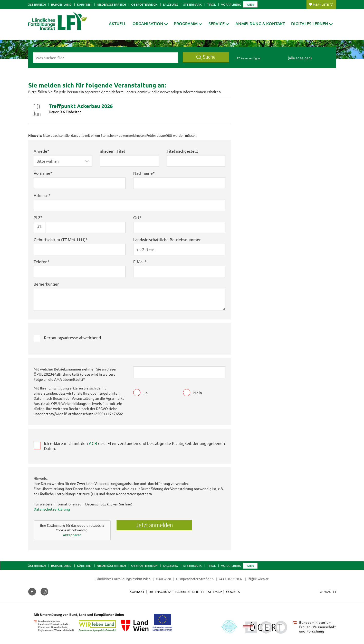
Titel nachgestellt (182, 151)
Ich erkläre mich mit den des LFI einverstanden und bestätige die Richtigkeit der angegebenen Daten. (134, 446)
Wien (250, 4)
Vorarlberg (231, 4)
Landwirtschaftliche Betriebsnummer (167, 239)
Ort (136, 217)
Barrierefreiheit (190, 592)
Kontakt (137, 592)
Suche (206, 57)
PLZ (37, 217)
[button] (150, 23)
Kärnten (84, 4)
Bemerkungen (47, 284)
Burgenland (61, 4)
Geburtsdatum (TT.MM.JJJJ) (60, 239)
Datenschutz (160, 592)
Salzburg (170, 4)
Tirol (211, 4)
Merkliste (323, 4)
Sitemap (215, 592)
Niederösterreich (111, 4)
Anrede (40, 151)
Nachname (143, 173)
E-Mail (139, 261)
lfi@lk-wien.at (258, 579)
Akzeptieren (72, 535)
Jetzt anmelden (154, 525)
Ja (146, 393)
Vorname (42, 173)
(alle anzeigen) (300, 58)
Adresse (41, 195)
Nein (198, 393)
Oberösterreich (144, 4)
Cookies (233, 592)
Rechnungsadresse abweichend (72, 337)
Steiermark (193, 4)
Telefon (41, 261)
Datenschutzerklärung (52, 509)
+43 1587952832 (231, 579)
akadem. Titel (112, 151)
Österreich (37, 4)
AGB (93, 443)
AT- (40, 227)
